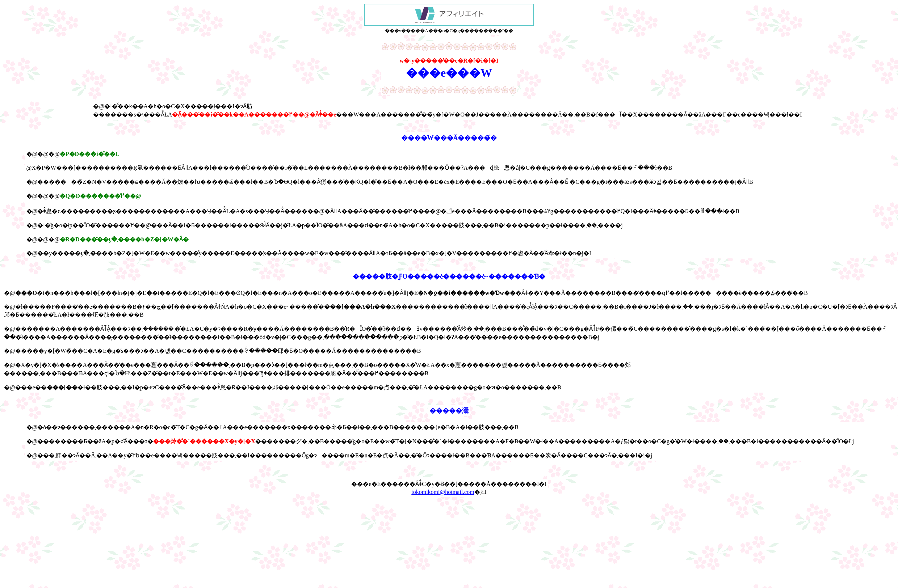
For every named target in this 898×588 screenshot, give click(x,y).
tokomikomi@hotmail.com (443, 492)
